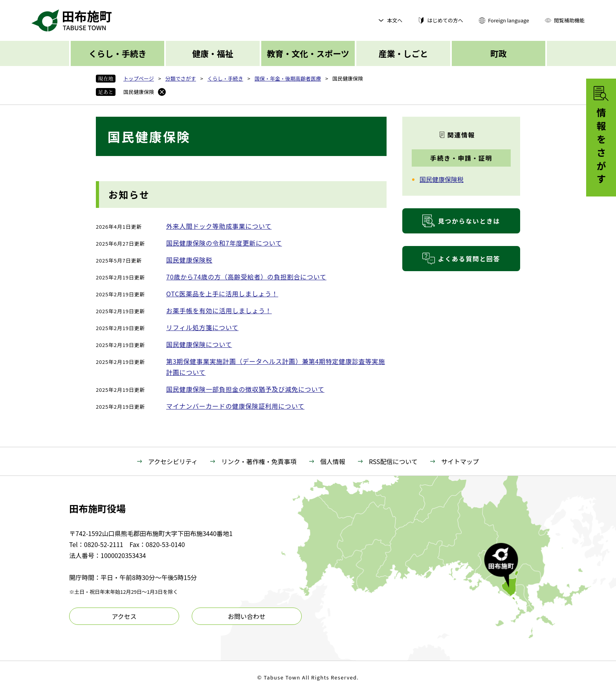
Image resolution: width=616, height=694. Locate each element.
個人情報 (333, 461)
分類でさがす (181, 78)
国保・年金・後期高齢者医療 (288, 78)
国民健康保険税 (189, 260)
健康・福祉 (213, 53)
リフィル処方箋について (202, 327)
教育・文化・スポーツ (308, 53)
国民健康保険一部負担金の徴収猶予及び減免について (245, 389)
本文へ (395, 20)
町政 (499, 53)
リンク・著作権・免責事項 (259, 461)
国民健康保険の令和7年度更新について (224, 243)
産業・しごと (403, 53)
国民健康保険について (199, 344)
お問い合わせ (247, 616)
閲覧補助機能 (569, 20)
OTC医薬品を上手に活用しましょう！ (222, 294)
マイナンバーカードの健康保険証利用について (235, 406)
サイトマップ (460, 461)
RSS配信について (393, 461)
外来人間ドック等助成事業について (219, 226)
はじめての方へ (445, 20)
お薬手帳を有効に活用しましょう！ (219, 310)
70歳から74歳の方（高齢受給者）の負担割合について (246, 277)
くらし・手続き (118, 53)
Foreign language (508, 20)
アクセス (124, 616)
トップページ (139, 78)
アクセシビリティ (173, 461)
